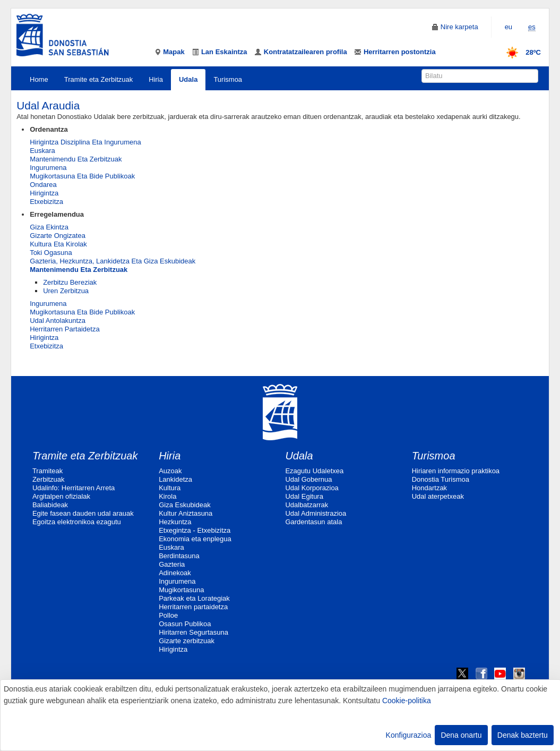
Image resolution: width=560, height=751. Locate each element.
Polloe (168, 615)
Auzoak (170, 471)
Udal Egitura (304, 496)
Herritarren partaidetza (193, 607)
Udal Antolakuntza (58, 321)
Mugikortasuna (181, 590)
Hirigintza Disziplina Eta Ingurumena (85, 142)
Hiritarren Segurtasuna (193, 632)
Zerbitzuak (49, 479)
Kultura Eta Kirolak (58, 244)
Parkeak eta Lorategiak (194, 598)
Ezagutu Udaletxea (314, 471)
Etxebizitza (46, 202)
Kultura (170, 488)
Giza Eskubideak (185, 505)
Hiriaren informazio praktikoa (456, 471)
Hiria (156, 79)
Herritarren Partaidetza (65, 329)
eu (509, 27)
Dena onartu (461, 735)
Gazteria (172, 564)
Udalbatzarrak (307, 505)
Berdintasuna (179, 556)
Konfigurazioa (409, 735)
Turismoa (228, 79)
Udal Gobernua (308, 479)
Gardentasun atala (313, 522)
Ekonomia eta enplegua (195, 539)
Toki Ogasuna (51, 253)
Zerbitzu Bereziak (70, 282)
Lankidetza (175, 479)
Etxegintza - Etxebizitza (195, 530)
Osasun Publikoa (185, 624)
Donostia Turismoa (441, 479)
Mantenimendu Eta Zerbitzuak (76, 159)
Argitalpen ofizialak (61, 496)
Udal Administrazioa (316, 513)
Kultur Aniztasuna (186, 513)
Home (39, 79)
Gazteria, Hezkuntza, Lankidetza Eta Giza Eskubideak (113, 261)
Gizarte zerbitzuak (187, 641)
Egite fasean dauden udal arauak (83, 513)
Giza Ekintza (49, 227)
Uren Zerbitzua (66, 291)
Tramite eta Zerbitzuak (99, 79)
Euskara (42, 151)
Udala (188, 79)
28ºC (520, 52)
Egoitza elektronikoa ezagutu (77, 522)
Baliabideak (50, 505)
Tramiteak (48, 471)
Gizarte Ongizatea (58, 236)
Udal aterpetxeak (438, 496)
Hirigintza (44, 193)
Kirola (167, 496)
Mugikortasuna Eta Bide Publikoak (82, 176)
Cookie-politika (407, 701)
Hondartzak (429, 488)
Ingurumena (48, 168)
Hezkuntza (175, 522)
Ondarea (43, 185)
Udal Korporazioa (312, 488)
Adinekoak (175, 573)
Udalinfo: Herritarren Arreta (74, 488)
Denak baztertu (523, 735)
